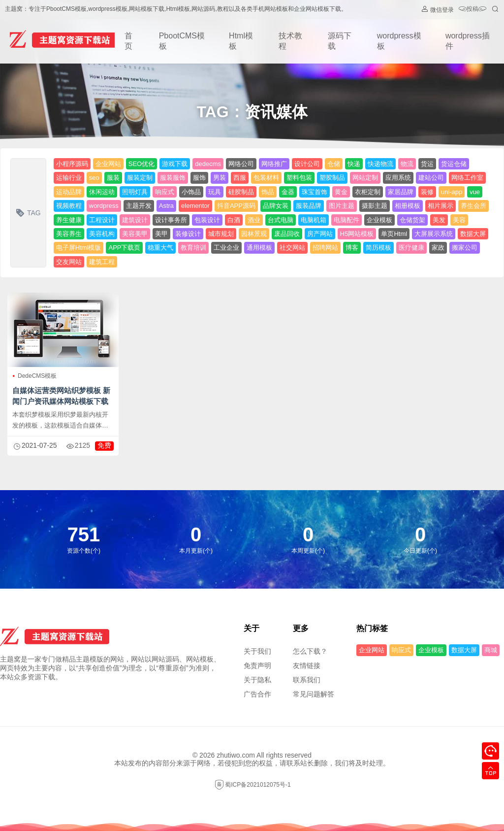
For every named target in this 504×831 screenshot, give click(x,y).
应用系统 (398, 178)
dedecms (208, 164)
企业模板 (379, 220)
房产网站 (320, 234)
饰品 (268, 192)
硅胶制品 (241, 192)
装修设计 (188, 234)
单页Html (394, 234)
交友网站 (69, 262)
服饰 (199, 178)
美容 (459, 220)
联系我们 (307, 680)
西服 (240, 178)
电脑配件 (346, 220)
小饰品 (191, 192)
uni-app (452, 192)
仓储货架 (412, 220)
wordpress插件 (468, 41)
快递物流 (380, 164)
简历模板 (378, 248)
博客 (352, 248)
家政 (438, 248)
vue (475, 192)
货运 (427, 164)
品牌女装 (276, 206)
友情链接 (307, 665)
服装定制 (140, 178)
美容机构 (102, 234)
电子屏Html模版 (79, 248)
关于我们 (257, 651)
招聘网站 (325, 248)
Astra (166, 206)
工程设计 (102, 220)
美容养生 (69, 234)
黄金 (341, 192)
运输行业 (69, 178)
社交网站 (292, 248)
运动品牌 (69, 192)
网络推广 (274, 164)
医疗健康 (411, 248)
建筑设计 (135, 220)
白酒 (234, 220)
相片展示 (441, 206)
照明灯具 (135, 192)
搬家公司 (465, 248)
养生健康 (69, 220)
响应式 (165, 192)
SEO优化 (142, 164)
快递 (354, 164)
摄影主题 (375, 206)
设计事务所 (171, 220)
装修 (427, 192)
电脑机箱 (314, 220)
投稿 (472, 10)
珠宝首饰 (315, 192)
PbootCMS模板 (182, 41)
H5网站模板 (357, 234)
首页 (128, 41)
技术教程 (290, 41)
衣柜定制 (368, 192)
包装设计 (207, 220)
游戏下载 (175, 164)
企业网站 (108, 164)
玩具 (215, 192)
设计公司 (307, 164)
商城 (491, 650)
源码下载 (340, 41)
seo (94, 178)
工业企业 (226, 248)
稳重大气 (160, 248)
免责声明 (257, 665)
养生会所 (473, 206)
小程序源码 (72, 164)
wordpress (104, 206)
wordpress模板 (399, 41)
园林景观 (254, 234)
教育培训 (193, 248)
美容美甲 (135, 234)
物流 (407, 164)
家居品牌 (401, 192)
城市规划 (221, 234)
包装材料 (266, 178)
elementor (195, 206)
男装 (220, 178)
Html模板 (241, 41)
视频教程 (69, 206)
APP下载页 (124, 248)
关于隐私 (257, 680)
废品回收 (287, 234)
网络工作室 (467, 178)
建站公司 (431, 178)
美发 (439, 220)
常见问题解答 (314, 694)
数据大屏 (473, 234)
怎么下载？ (310, 651)
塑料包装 (299, 178)
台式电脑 (281, 220)
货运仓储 (454, 164)
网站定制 (365, 178)
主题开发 (139, 206)
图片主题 (342, 206)
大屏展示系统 (434, 234)
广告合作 (257, 694)
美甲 (161, 234)
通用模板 (259, 248)
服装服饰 (173, 178)
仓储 (334, 164)
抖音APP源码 (236, 206)
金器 (288, 192)
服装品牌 (309, 206)
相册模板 (408, 206)
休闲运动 (102, 192)
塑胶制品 (332, 178)
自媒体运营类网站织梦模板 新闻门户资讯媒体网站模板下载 (61, 396)
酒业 (254, 220)
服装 (113, 178)
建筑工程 (102, 262)
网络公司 (241, 164)
